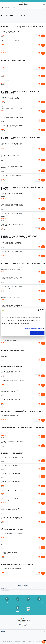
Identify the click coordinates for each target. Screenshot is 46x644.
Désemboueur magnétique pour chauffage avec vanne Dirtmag (21, 138)
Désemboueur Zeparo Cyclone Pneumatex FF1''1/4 (12, 473)
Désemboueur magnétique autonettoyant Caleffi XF (23, 263)
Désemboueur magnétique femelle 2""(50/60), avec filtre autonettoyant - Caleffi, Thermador (11, 306)
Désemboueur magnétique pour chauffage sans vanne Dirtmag (21, 92)
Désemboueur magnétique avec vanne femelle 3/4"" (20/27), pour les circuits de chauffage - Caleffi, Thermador (12, 145)
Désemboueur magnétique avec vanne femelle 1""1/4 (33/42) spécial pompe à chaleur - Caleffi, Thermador (11, 215)
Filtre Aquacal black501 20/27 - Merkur (10, 65)
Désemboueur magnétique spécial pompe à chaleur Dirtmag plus (22, 188)
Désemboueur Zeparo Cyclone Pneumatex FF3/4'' (12, 458)
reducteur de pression (5, 591)
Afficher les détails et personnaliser (33, 329)
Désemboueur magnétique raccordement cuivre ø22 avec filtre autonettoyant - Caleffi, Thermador (12, 243)
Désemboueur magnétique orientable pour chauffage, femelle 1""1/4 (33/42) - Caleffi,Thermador (12, 117)
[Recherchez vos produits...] (23, 7)
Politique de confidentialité (33, 642)
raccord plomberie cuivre (6, 588)
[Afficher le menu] (2, 4)
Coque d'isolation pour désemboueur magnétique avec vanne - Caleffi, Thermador (12, 176)
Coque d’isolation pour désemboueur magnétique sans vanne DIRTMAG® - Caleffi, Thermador (12, 126)
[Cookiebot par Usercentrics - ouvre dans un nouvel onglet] (39, 310)
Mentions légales (42, 642)
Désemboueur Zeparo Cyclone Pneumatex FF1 (11, 466)
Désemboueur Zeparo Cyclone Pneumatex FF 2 (12, 491)
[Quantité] (37, 36)
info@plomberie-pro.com (23, 627)
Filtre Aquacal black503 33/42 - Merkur (10, 81)
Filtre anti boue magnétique (13, 61)
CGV (27, 642)
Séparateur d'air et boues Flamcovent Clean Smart (23, 427)
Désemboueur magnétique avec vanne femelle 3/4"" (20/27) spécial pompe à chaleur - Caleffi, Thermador (11, 195)
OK (37, 333)
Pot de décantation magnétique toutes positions (22, 411)
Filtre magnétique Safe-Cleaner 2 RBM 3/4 (10, 340)
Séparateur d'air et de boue (13, 529)
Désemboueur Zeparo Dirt (12, 453)
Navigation (3, 631)
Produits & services (5, 635)
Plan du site (23, 642)
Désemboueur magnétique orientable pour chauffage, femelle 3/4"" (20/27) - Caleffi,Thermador (12, 98)
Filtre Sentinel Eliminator (12, 367)
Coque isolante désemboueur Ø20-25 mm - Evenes (12, 50)
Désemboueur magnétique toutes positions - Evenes (23, 27)
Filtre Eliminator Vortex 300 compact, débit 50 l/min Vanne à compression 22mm (12, 372)
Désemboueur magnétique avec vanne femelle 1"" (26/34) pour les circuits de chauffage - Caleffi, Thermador (12, 155)
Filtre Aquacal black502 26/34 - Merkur (10, 73)
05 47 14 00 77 (23, 626)
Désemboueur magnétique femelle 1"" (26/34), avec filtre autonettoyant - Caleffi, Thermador (11, 278)
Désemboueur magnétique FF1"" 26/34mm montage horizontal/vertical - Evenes (11, 41)
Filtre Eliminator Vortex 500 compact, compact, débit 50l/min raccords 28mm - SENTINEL (11, 391)
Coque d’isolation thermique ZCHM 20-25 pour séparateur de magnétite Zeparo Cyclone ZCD (11, 499)
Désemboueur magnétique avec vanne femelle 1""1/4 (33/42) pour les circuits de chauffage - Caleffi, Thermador (12, 166)
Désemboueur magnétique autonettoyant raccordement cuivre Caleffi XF (19, 237)
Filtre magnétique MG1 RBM (13, 351)
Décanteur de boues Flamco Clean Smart (18, 564)
